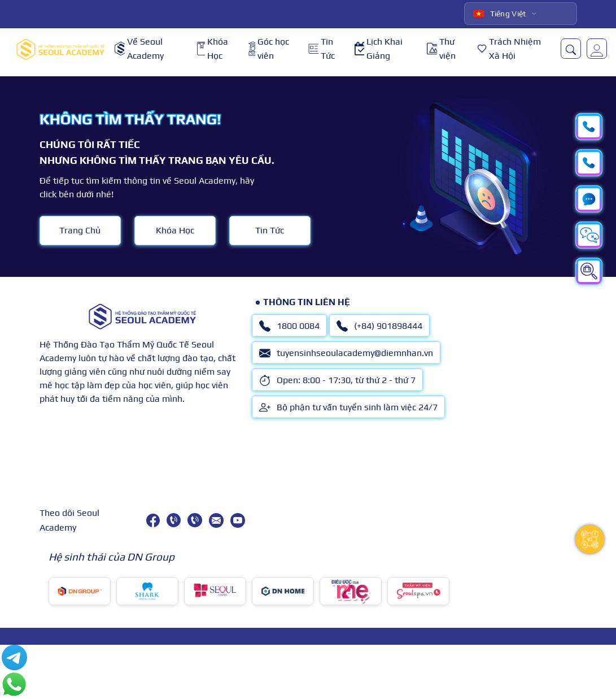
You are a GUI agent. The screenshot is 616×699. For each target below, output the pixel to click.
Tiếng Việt (500, 14)
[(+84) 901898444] (195, 520)
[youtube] (238, 520)
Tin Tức (322, 49)
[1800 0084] (174, 520)
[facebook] (153, 520)
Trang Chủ (80, 230)
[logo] (60, 49)
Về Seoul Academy (139, 49)
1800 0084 (289, 326)
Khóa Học (213, 49)
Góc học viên (269, 49)
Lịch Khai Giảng (379, 49)
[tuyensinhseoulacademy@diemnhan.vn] (216, 520)
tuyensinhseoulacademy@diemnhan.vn (346, 353)
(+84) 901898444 (379, 326)
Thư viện (441, 49)
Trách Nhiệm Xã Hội (509, 49)
